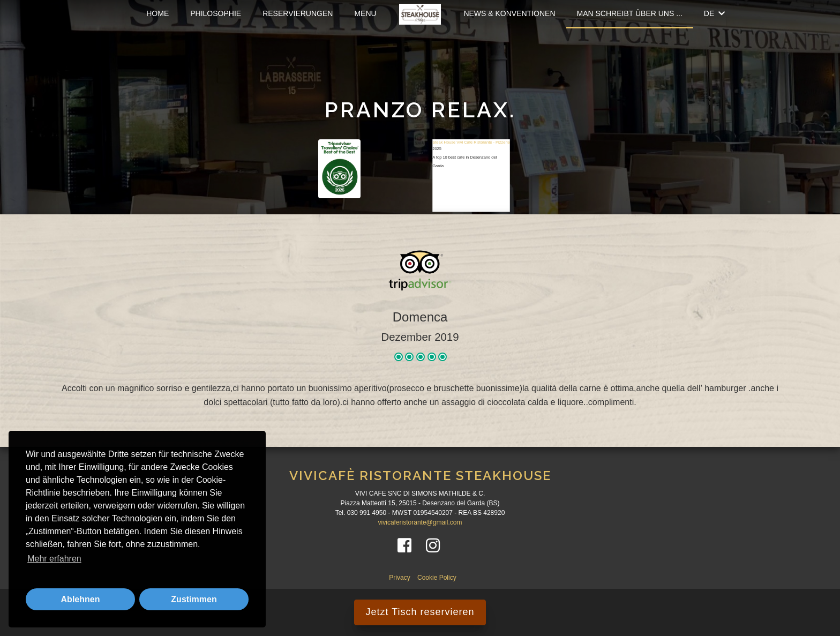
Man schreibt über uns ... (630, 13)
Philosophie (216, 13)
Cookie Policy (437, 578)
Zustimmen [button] (194, 599)
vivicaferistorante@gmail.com (420, 522)
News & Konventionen (509, 13)
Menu (365, 13)
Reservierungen (298, 13)
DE (714, 13)
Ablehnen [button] (81, 599)
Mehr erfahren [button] (54, 559)
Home (157, 13)
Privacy (400, 578)
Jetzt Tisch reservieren (420, 612)
